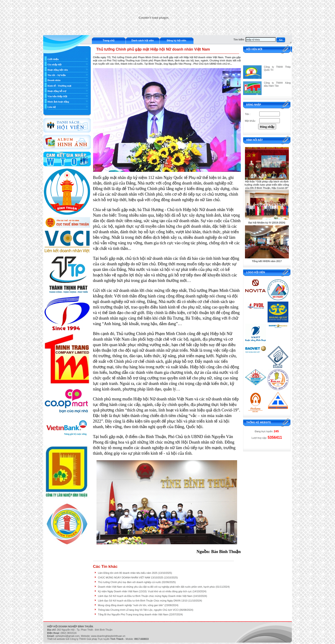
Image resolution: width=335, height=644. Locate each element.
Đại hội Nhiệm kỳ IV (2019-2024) (267, 223)
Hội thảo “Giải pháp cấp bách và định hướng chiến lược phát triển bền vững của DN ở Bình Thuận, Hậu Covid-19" (267, 185)
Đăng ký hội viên (176, 40)
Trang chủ (109, 40)
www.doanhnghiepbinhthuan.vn (108, 636)
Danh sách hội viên (143, 40)
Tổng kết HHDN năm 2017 (267, 261)
